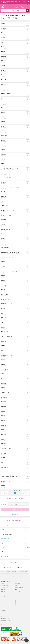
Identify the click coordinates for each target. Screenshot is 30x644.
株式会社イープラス (5, 613)
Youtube (18, 603)
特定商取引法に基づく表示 (6, 589)
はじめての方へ (18, 591)
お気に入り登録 (29, 24)
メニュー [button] (27, 8)
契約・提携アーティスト (5, 619)
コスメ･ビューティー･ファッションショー (12, 567)
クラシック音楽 (5, 547)
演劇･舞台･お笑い (5, 539)
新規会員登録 (17, 583)
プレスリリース (4, 615)
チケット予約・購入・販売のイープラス (3, 7)
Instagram (19, 605)
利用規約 (3, 583)
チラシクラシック (4, 601)
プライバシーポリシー (5, 587)
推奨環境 (17, 589)
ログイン (17, 8)
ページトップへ (15, 577)
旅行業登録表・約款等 (5, 593)
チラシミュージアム (5, 603)
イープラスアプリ (4, 599)
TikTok (18, 607)
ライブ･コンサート (6, 525)
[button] (28, 525)
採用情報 (3, 617)
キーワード (4, 504)
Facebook (18, 601)
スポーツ (3, 543)
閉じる (28, 2)
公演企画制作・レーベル (5, 621)
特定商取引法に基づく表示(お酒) (7, 591)
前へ (6, 493)
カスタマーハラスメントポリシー (21, 593)
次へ (24, 493)
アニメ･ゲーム (5, 556)
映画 (2, 552)
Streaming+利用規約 (5, 585)
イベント (3, 530)
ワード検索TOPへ (15, 514)
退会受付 (17, 585)
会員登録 (22, 8)
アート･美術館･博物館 (7, 534)
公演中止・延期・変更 (19, 587)
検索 (29, 11)
